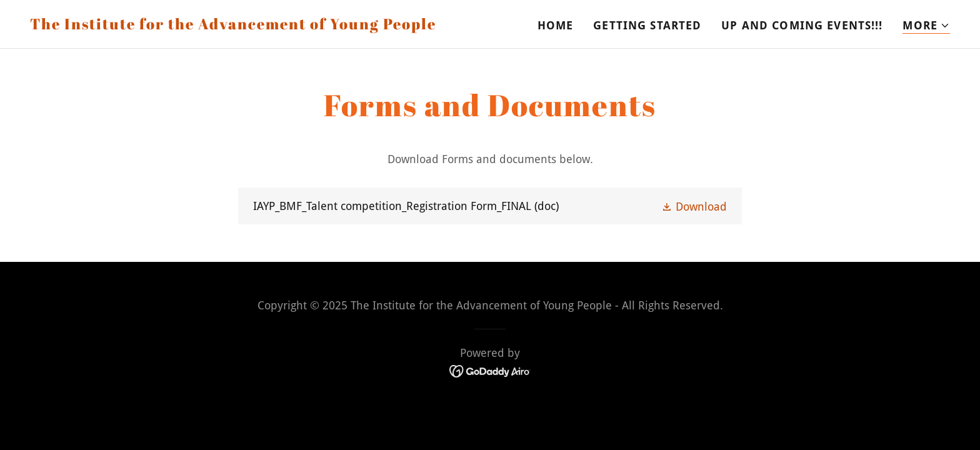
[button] (926, 26)
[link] (233, 25)
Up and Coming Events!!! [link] (802, 25)
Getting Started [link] (647, 25)
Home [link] (556, 25)
